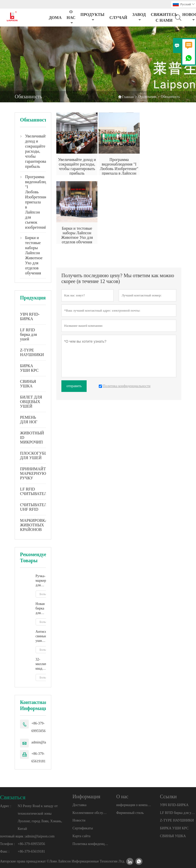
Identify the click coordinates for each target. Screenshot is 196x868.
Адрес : (6, 806)
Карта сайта (81, 836)
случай (118, 18)
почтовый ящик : (13, 836)
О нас (71, 17)
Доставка (79, 805)
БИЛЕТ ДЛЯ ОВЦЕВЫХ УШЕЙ (31, 402)
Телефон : (7, 844)
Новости (79, 820)
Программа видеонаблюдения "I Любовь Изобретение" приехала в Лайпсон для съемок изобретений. (33, 202)
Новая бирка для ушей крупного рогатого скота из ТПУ (41, 609)
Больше (45, 594)
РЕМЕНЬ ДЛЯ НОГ (29, 420)
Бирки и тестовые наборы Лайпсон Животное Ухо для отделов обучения (33, 255)
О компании (147, 97)
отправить (74, 386)
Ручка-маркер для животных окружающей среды (41, 581)
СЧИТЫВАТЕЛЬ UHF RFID (34, 507)
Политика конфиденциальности (90, 844)
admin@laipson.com (40, 836)
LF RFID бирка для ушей (28, 334)
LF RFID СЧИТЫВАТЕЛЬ (34, 491)
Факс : (5, 851)
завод (139, 17)
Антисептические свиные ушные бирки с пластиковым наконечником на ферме (41, 636)
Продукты (92, 17)
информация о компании (134, 805)
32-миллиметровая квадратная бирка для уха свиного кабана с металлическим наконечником (41, 664)
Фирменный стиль (130, 813)
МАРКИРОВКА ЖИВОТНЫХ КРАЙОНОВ (34, 525)
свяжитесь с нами (164, 17)
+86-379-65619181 (38, 757)
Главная (126, 97)
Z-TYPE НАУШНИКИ (32, 352)
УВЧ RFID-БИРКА (30, 316)
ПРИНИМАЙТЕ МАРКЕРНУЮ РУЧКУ (34, 473)
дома (55, 18)
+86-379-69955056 (38, 727)
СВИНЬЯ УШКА (28, 384)
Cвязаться (13, 797)
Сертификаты (83, 828)
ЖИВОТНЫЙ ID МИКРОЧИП (32, 438)
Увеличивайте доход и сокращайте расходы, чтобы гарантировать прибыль (33, 151)
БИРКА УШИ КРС (29, 368)
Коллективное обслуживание (90, 813)
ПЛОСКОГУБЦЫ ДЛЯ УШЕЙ (35, 455)
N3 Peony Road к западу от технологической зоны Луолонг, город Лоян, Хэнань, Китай (40, 817)
